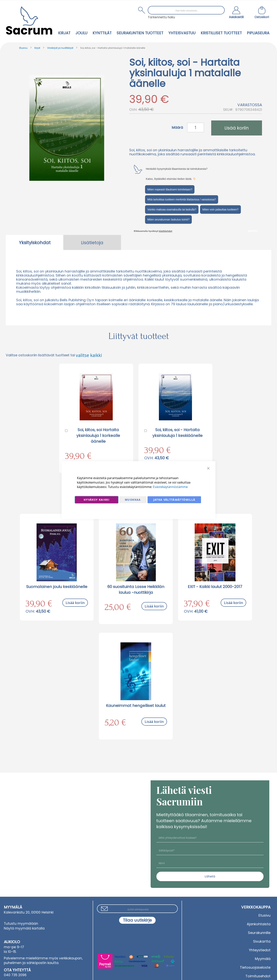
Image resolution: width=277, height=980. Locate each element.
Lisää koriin (75, 603)
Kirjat (37, 48)
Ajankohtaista (259, 924)
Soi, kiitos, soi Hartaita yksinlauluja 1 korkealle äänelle (98, 436)
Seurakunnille (259, 933)
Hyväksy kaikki (97, 500)
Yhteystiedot (260, 950)
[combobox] (186, 10)
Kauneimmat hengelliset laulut (136, 706)
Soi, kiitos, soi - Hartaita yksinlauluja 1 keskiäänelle (177, 433)
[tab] (35, 242)
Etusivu (23, 48)
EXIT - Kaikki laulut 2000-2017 (215, 587)
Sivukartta (262, 941)
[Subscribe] (137, 920)
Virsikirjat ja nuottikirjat (60, 48)
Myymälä (263, 959)
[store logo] (29, 21)
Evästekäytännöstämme (170, 487)
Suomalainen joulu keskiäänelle (57, 587)
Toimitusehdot (258, 976)
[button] (236, 13)
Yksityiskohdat (35, 243)
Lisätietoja (92, 243)
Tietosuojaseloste (255, 967)
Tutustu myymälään (21, 924)
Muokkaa (133, 500)
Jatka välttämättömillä (174, 500)
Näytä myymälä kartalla (24, 928)
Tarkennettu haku (161, 17)
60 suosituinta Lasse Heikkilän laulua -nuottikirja (136, 590)
